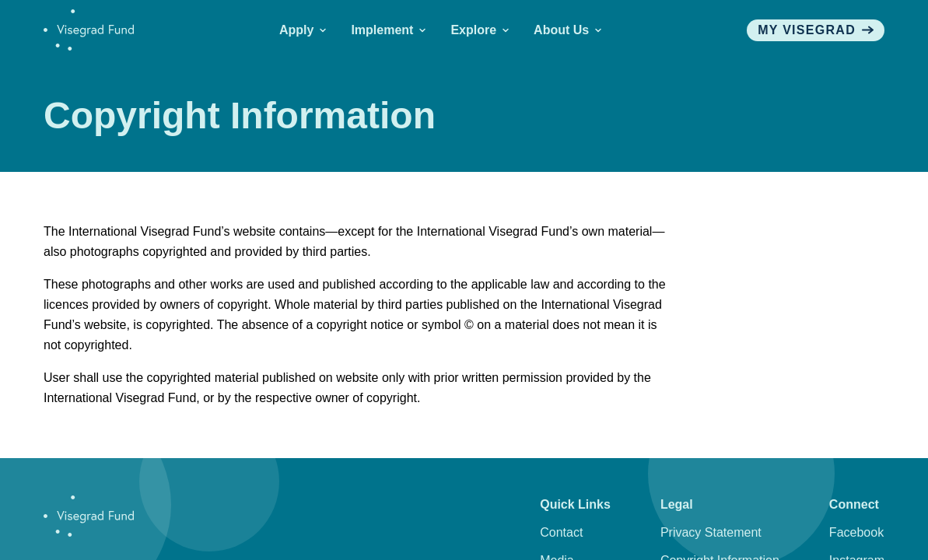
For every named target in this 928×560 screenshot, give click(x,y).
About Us (567, 30)
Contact (561, 532)
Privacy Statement (711, 532)
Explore (480, 30)
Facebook (856, 532)
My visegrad (816, 30)
